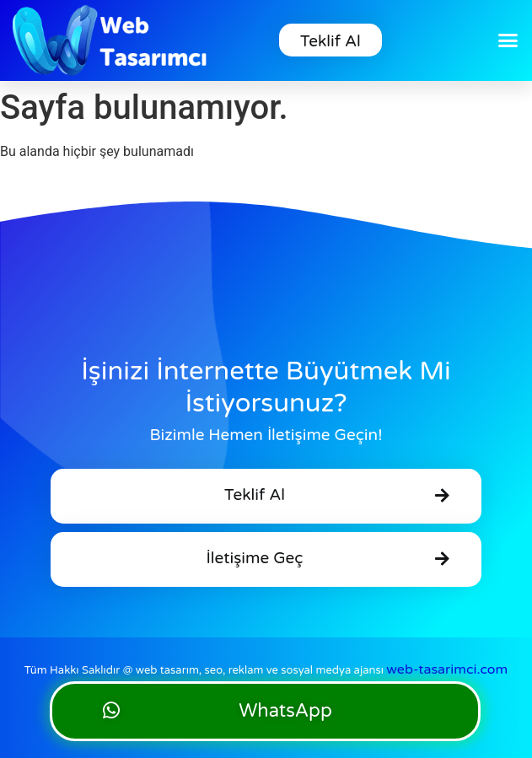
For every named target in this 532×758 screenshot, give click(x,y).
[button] (508, 40)
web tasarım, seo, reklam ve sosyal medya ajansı (322, 670)
